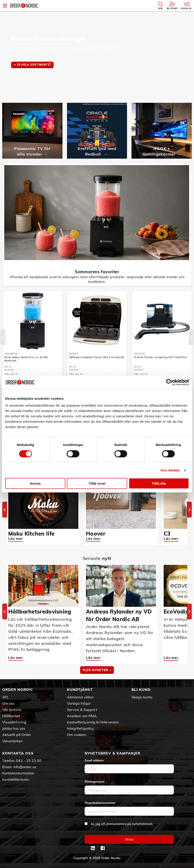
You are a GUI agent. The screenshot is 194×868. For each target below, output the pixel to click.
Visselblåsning (14, 722)
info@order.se (25, 767)
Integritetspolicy (80, 728)
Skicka (129, 839)
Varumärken (12, 741)
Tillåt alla (159, 483)
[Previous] (3, 337)
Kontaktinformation (18, 773)
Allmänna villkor (80, 697)
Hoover (139, 354)
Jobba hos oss (14, 728)
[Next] (191, 337)
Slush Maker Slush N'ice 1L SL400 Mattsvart (26, 359)
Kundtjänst (80, 689)
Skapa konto (142, 697)
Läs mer (16, 538)
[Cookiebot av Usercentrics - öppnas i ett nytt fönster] (169, 382)
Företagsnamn (96, 781)
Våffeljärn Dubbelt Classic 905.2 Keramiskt (97, 357)
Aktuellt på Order (17, 735)
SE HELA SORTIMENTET (34, 65)
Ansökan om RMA (82, 716)
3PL (5, 697)
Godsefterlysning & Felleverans (93, 722)
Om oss (8, 703)
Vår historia (12, 710)
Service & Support (82, 710)
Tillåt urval (97, 483)
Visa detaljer (170, 470)
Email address (95, 760)
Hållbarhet (11, 716)
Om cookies (76, 735)
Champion (11, 354)
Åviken (73, 354)
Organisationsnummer (101, 803)
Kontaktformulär (16, 779)
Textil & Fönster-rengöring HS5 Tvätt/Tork (160, 357)
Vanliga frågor (79, 703)
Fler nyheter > (97, 670)
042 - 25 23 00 (29, 761)
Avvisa (35, 483)
